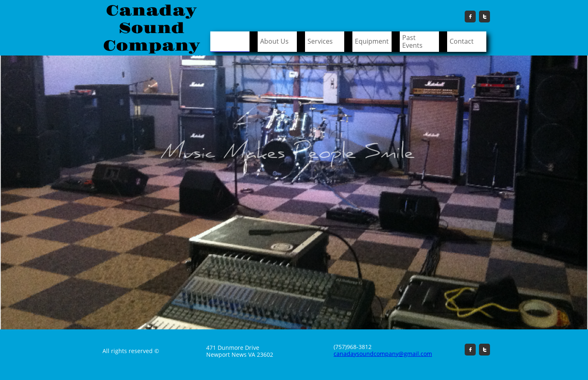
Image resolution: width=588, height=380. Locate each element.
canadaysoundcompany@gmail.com (383, 354)
